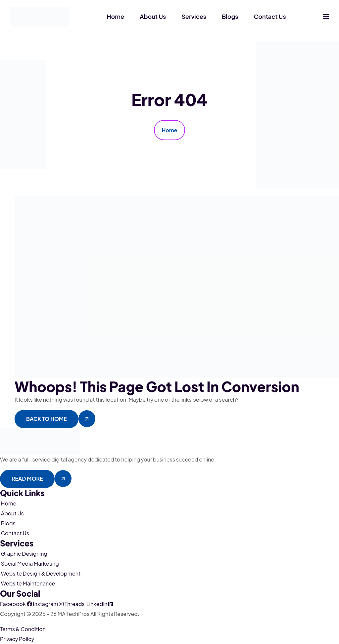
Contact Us (270, 16)
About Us (153, 16)
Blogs (230, 16)
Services (194, 16)
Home (115, 16)
